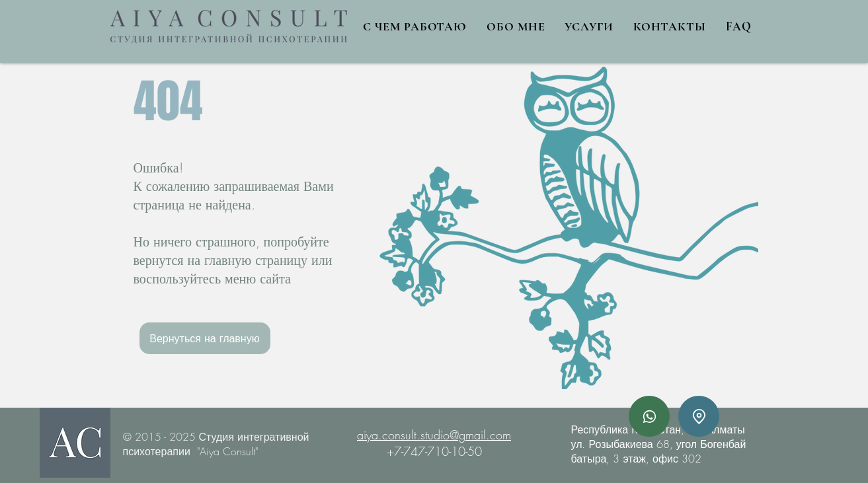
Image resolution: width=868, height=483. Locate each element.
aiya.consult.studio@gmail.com (434, 435)
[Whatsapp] (649, 416)
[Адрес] (699, 416)
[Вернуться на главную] (205, 338)
